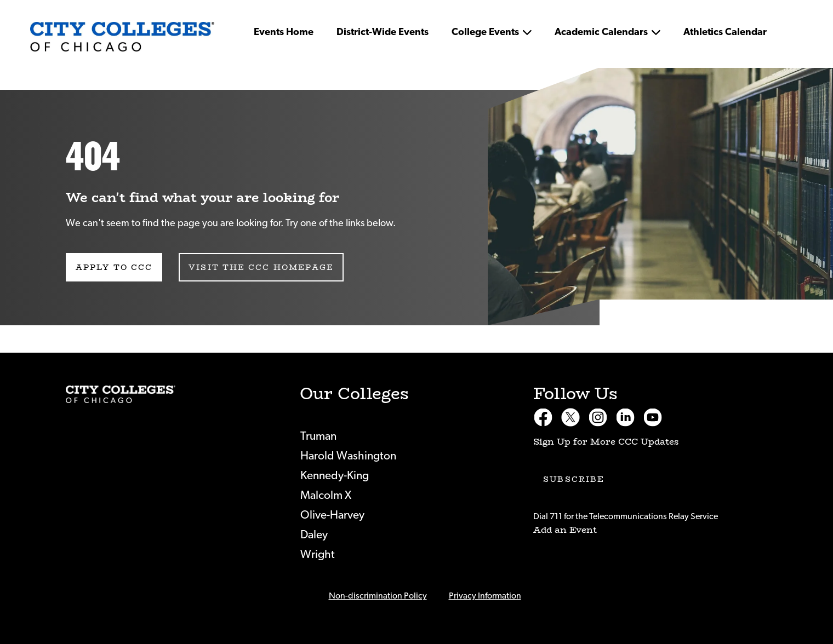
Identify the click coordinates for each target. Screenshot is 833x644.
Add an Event (565, 530)
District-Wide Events (383, 32)
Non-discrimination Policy (378, 596)
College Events (485, 32)
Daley (314, 535)
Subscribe (574, 479)
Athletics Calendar (725, 32)
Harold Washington (348, 456)
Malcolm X (326, 495)
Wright (318, 554)
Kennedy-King (335, 476)
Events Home (284, 32)
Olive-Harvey (332, 515)
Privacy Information (485, 596)
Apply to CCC (114, 267)
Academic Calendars (601, 32)
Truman (318, 436)
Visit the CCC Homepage (261, 267)
